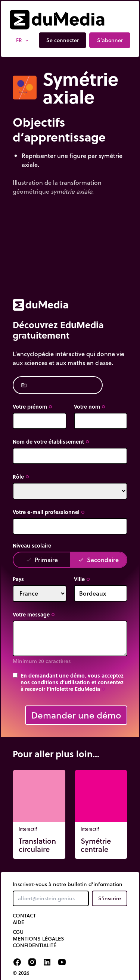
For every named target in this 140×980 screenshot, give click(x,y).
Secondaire (98, 560)
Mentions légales (38, 939)
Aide (18, 922)
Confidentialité (35, 945)
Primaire (42, 560)
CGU (18, 932)
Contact (24, 916)
